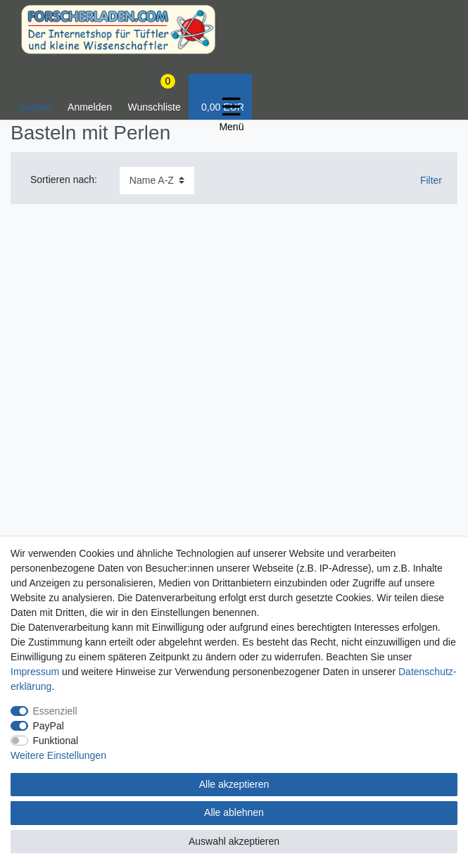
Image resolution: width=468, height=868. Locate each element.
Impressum (35, 672)
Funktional (56, 741)
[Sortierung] (157, 181)
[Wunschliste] (154, 97)
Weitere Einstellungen (58, 755)
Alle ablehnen (234, 812)
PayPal (49, 726)
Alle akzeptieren (234, 784)
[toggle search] (35, 97)
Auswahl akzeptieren (234, 841)
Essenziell (55, 711)
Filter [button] (425, 181)
